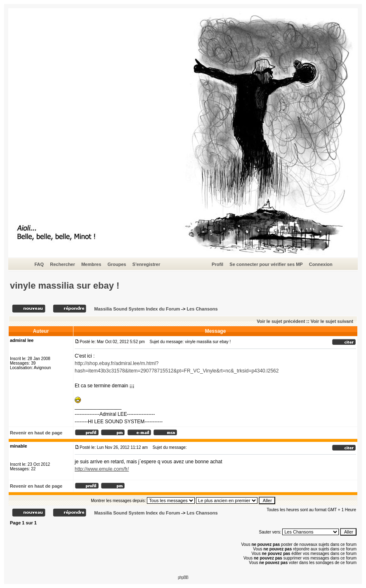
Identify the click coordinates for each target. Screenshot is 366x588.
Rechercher (63, 264)
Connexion (321, 264)
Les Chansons (202, 309)
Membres (91, 264)
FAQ (39, 264)
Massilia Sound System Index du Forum (137, 309)
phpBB (183, 577)
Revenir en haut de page (36, 433)
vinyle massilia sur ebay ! (65, 286)
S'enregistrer (146, 264)
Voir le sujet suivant (332, 321)
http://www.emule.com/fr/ (102, 469)
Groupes (117, 264)
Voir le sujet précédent (281, 321)
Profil (217, 264)
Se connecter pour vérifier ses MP (266, 264)
